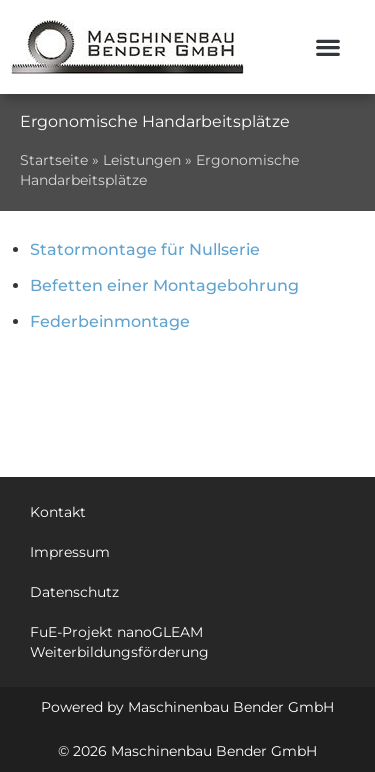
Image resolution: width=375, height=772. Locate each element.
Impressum (70, 552)
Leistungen (142, 160)
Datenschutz (74, 592)
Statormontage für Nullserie (145, 249)
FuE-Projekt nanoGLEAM (116, 632)
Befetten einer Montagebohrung (164, 285)
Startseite (54, 160)
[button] (328, 47)
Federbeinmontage (110, 321)
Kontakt (58, 512)
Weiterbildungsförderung (119, 652)
